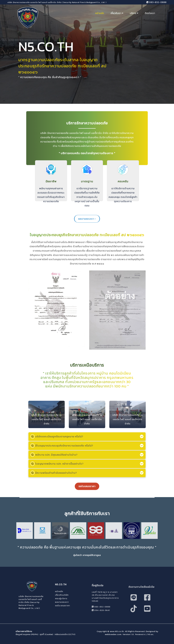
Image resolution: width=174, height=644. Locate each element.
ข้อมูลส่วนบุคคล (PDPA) (27, 634)
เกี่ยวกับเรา (117, 13)
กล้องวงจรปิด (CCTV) (65, 634)
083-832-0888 (156, 2)
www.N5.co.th (117, 631)
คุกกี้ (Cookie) (46, 634)
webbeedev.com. (114, 634)
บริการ (134, 13)
